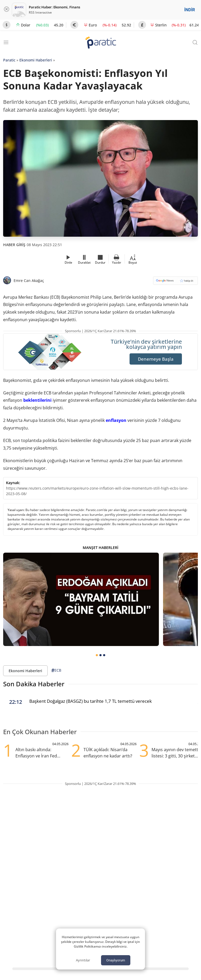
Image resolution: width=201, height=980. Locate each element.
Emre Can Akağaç (29, 281)
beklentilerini (37, 400)
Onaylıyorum (116, 960)
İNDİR (190, 10)
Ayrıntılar (83, 960)
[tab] (97, 655)
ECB (56, 670)
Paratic (9, 60)
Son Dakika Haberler (34, 684)
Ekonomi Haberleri (36, 60)
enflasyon (116, 420)
